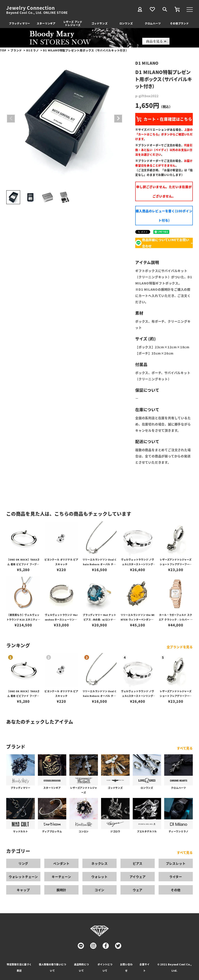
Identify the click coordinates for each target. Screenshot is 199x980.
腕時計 (61, 890)
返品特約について (82, 967)
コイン (99, 890)
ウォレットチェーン (23, 877)
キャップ (23, 890)
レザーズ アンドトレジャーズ (73, 23)
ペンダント (61, 863)
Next (118, 119)
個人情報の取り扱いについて (53, 967)
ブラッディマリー (20, 23)
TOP (3, 50)
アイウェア (138, 877)
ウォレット (99, 877)
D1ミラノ (33, 50)
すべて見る (185, 748)
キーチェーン (61, 877)
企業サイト (144, 967)
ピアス (138, 863)
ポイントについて (105, 967)
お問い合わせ (126, 967)
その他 (176, 890)
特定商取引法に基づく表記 (19, 967)
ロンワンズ (126, 23)
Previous (11, 119)
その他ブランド (179, 23)
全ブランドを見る (180, 647)
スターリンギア (46, 23)
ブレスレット (176, 863)
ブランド (16, 50)
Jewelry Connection (30, 8)
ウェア (138, 890)
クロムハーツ (153, 23)
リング (23, 863)
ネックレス (99, 863)
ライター (176, 877)
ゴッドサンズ (100, 23)
